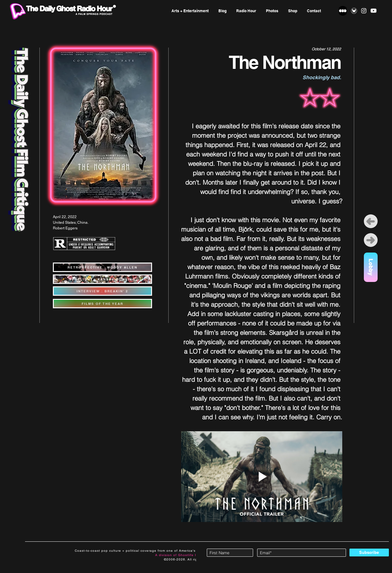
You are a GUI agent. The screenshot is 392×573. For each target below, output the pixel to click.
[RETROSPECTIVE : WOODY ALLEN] (102, 267)
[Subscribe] (369, 553)
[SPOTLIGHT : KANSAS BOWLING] (102, 279)
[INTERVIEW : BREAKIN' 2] (102, 291)
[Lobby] (371, 267)
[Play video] (262, 477)
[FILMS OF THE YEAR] (102, 304)
